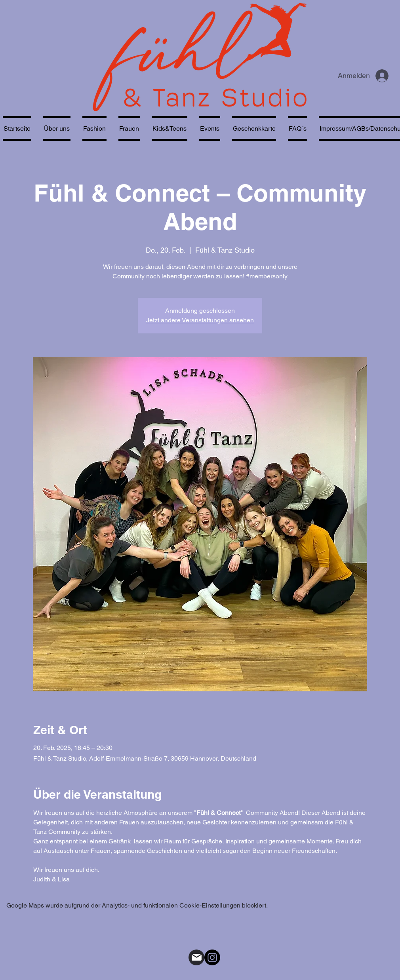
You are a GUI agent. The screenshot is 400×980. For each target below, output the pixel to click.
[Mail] (196, 957)
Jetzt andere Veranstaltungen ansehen (200, 320)
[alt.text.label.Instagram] (212, 957)
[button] (129, 128)
